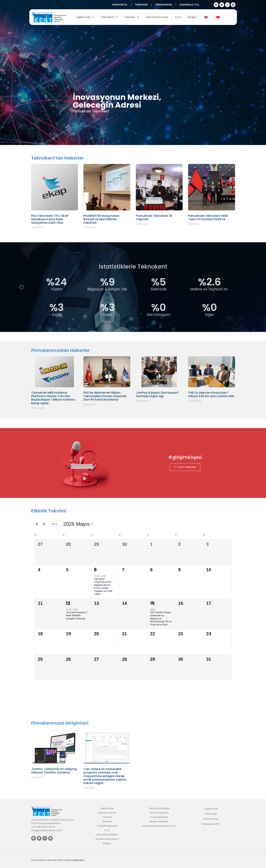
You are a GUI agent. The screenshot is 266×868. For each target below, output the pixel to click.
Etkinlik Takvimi (49, 511)
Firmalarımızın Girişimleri (60, 723)
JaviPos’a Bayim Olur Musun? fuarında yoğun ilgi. (157, 394)
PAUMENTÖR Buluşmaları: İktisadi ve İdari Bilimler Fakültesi (102, 219)
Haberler (132, 17)
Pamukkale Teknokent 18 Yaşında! (154, 218)
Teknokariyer (164, 5)
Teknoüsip (141, 5)
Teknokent (109, 17)
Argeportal (120, 5)
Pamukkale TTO (189, 5)
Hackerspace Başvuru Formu (159, 826)
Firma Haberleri (159, 817)
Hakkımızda (85, 17)
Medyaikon (79, 860)
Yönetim (107, 817)
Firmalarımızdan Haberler (60, 350)
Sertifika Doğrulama (107, 839)
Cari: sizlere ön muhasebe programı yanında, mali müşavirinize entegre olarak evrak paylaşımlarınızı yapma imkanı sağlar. (105, 776)
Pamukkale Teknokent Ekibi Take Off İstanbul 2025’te (208, 218)
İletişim (192, 17)
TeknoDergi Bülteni (107, 835)
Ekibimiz (107, 821)
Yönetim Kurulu (107, 813)
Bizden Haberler (159, 821)
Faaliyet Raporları (107, 826)
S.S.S (178, 17)
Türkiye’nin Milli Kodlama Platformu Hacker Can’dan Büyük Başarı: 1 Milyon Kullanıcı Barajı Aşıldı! (53, 398)
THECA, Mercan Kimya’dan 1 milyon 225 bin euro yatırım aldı (211, 394)
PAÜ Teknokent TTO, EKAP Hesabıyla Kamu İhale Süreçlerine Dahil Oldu (50, 219)
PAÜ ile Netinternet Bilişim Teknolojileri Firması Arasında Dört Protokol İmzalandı (105, 396)
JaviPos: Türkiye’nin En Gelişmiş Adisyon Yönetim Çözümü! (54, 771)
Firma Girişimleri (159, 813)
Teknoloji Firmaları (157, 17)
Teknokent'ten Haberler (57, 158)
